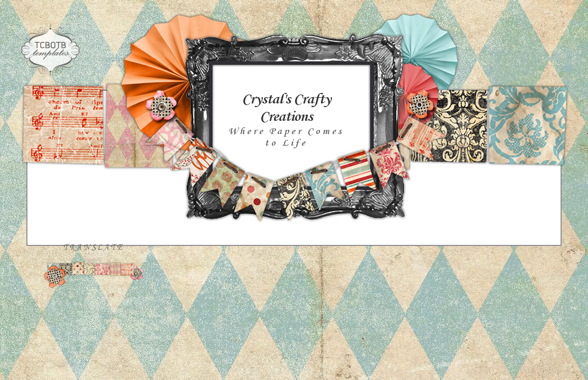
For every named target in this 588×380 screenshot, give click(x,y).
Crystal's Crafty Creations (286, 108)
